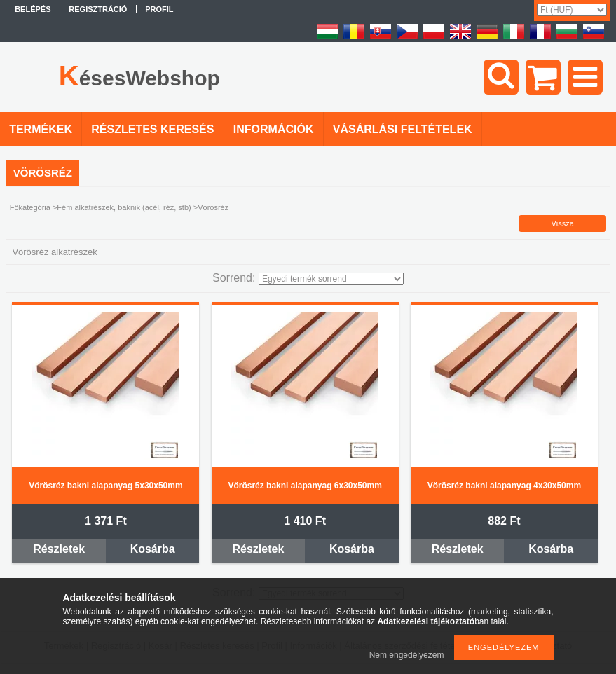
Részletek (59, 549)
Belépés (33, 9)
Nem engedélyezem (407, 655)
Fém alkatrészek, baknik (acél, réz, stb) (124, 207)
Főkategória (30, 207)
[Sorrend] (331, 279)
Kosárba (153, 549)
